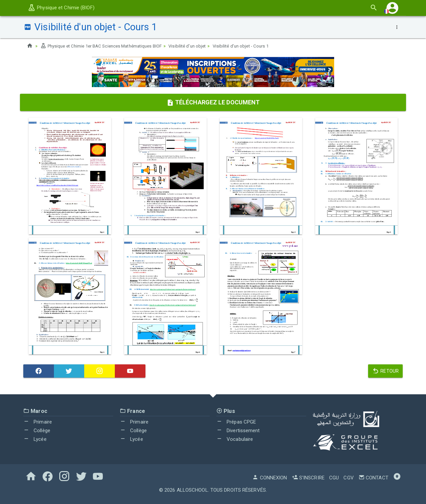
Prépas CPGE (236, 422)
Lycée (35, 439)
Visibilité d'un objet (200, 46)
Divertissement (238, 431)
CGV (348, 478)
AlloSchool (192, 490)
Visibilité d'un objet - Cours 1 (256, 46)
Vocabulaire (235, 439)
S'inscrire (308, 478)
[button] (392, 8)
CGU (334, 478)
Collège (37, 431)
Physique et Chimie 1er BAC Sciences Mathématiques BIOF (107, 46)
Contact (373, 478)
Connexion (270, 478)
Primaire (38, 422)
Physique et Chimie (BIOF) (61, 8)
